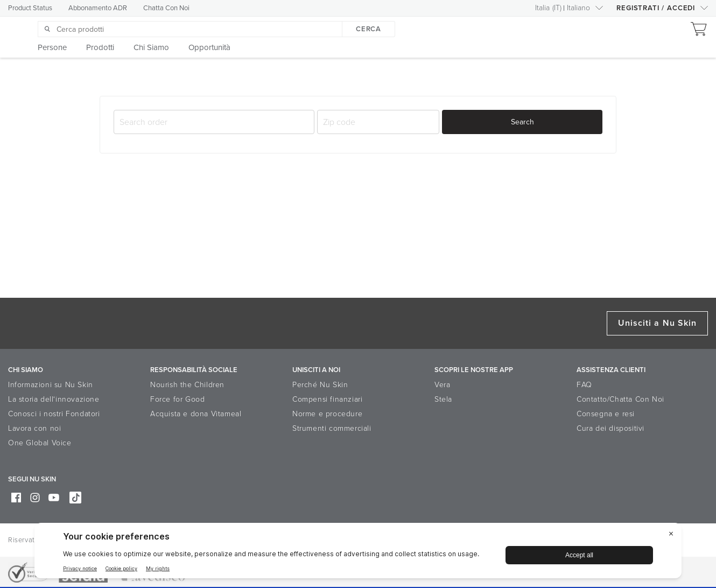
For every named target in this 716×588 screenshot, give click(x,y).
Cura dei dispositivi (610, 428)
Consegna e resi (606, 414)
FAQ (584, 385)
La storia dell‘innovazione (54, 399)
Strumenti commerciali (332, 428)
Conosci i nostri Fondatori (54, 414)
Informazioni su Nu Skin (51, 385)
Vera (442, 385)
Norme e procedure (327, 414)
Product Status (30, 8)
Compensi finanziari (327, 399)
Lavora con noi (34, 428)
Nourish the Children (187, 385)
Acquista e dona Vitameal (196, 414)
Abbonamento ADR (98, 8)
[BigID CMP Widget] (358, 553)
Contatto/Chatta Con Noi (620, 399)
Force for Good (177, 399)
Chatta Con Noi (166, 8)
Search (522, 122)
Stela (443, 399)
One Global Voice (40, 443)
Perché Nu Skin (320, 385)
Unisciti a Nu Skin (657, 323)
